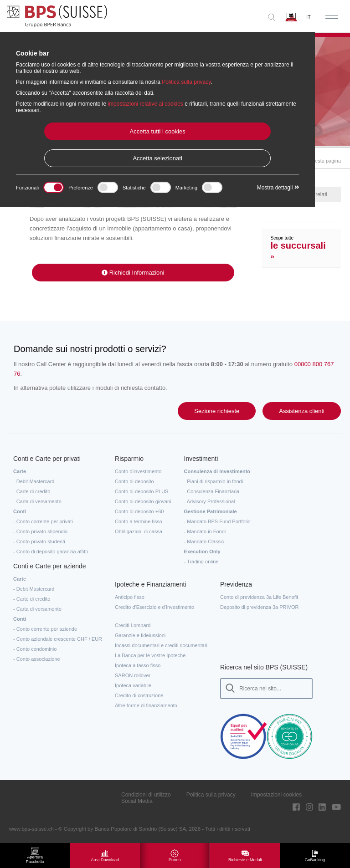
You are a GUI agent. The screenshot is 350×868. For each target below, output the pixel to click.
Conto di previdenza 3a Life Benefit (259, 597)
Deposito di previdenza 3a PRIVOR (259, 607)
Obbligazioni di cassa (139, 531)
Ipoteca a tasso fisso (138, 665)
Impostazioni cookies (276, 795)
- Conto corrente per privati (43, 521)
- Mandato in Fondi (205, 531)
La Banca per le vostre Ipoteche (150, 655)
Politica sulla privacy (211, 795)
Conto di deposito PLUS (142, 491)
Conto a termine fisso (139, 521)
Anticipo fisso (130, 597)
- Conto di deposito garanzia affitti (51, 551)
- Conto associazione (37, 659)
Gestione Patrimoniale (211, 511)
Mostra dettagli (278, 188)
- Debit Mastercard (34, 481)
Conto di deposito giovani (143, 501)
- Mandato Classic (204, 541)
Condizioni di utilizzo (146, 795)
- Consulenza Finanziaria (212, 491)
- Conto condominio (35, 649)
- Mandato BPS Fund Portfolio (217, 521)
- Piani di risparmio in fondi (214, 481)
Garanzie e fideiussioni (140, 635)
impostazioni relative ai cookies (145, 104)
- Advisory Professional (210, 501)
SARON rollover (133, 675)
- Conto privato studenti (39, 541)
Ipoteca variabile (133, 685)
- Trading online (201, 562)
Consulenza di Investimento (217, 471)
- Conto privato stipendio (40, 531)
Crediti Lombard (133, 625)
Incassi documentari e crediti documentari (161, 645)
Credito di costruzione (139, 695)
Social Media (137, 801)
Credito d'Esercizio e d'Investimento (154, 607)
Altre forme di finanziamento (146, 705)
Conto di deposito (134, 481)
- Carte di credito (32, 491)
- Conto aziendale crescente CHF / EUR (58, 639)
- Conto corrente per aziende (45, 629)
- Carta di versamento (37, 501)
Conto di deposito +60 (139, 511)
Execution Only (202, 551)
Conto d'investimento (138, 471)
